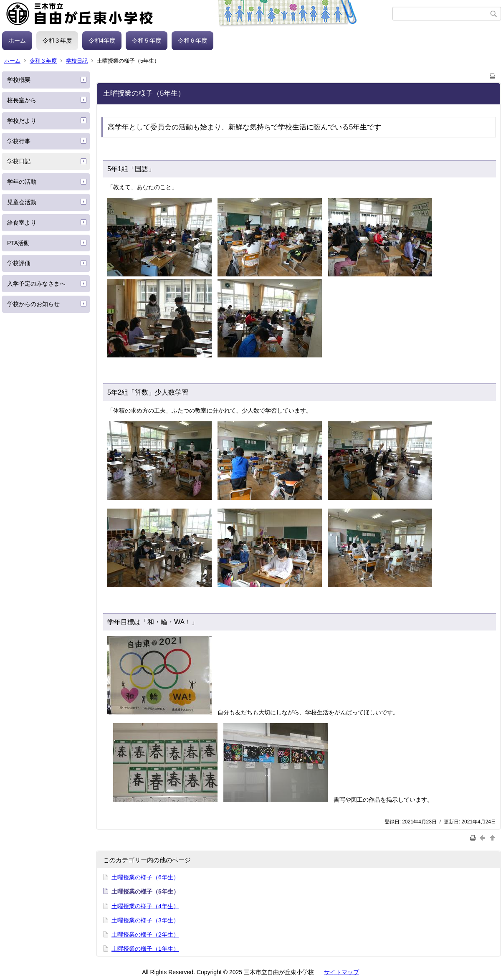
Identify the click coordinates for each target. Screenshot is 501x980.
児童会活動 (22, 202)
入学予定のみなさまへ (36, 284)
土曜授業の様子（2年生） (145, 934)
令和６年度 (192, 41)
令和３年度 (57, 41)
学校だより (22, 121)
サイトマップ (342, 972)
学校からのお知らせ (33, 304)
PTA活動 (18, 243)
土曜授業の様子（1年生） (145, 949)
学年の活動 (22, 182)
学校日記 (77, 61)
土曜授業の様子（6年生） (145, 877)
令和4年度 (102, 41)
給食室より (22, 223)
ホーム (17, 41)
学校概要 (19, 80)
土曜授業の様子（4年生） (145, 906)
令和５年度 (147, 41)
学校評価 (19, 263)
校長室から (22, 100)
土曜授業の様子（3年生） (145, 920)
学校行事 (19, 141)
